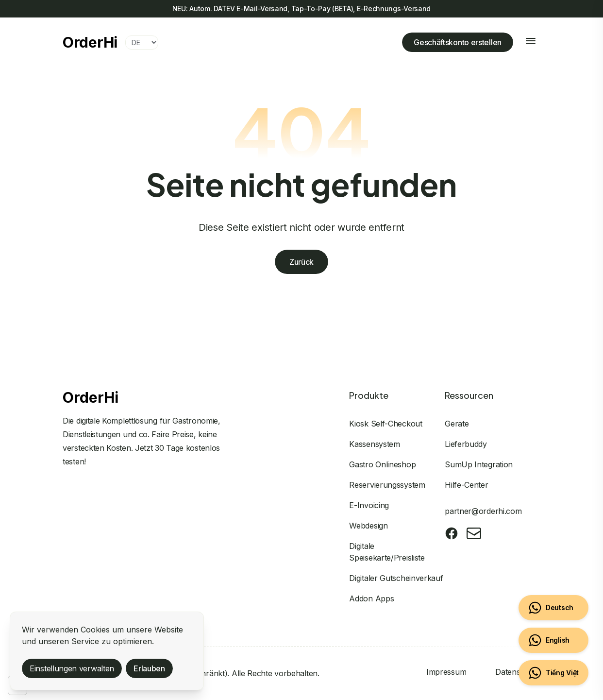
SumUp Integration (479, 464)
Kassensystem (374, 444)
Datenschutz (518, 672)
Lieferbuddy (466, 444)
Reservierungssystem (387, 485)
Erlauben (149, 668)
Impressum (446, 672)
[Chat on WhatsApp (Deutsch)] (553, 608)
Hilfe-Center (466, 485)
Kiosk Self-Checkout (385, 424)
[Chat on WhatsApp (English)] (553, 640)
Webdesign (368, 526)
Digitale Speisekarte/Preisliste (387, 552)
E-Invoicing (369, 505)
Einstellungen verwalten (72, 668)
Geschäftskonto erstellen (458, 42)
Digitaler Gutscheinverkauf (396, 578)
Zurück (301, 262)
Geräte (457, 424)
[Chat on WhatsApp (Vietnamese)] (553, 673)
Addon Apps (371, 598)
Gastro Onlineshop (382, 464)
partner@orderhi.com (483, 511)
